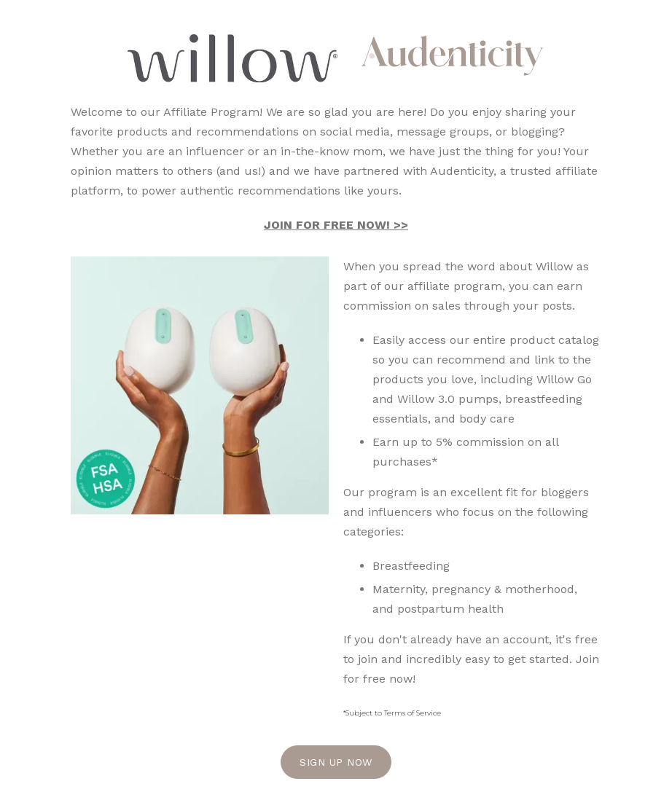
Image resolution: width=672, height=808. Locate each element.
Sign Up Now (336, 762)
